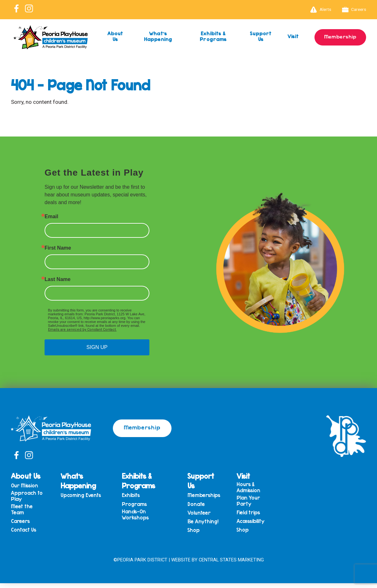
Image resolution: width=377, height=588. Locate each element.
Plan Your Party (253, 502)
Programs (148, 505)
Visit (286, 36)
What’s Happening (156, 37)
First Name (58, 248)
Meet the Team (49, 522)
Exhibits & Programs (207, 37)
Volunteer (204, 515)
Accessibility (255, 525)
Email (51, 217)
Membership (337, 36)
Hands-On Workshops (149, 517)
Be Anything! (208, 525)
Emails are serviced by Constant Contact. (82, 330)
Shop (198, 535)
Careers (354, 10)
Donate (201, 505)
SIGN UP (97, 347)
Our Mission (52, 495)
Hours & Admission (253, 487)
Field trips (253, 515)
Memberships (209, 495)
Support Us (252, 37)
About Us (115, 37)
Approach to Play (51, 507)
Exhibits (144, 495)
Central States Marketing (231, 565)
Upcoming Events (94, 497)
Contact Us (51, 545)
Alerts (321, 10)
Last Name (58, 279)
